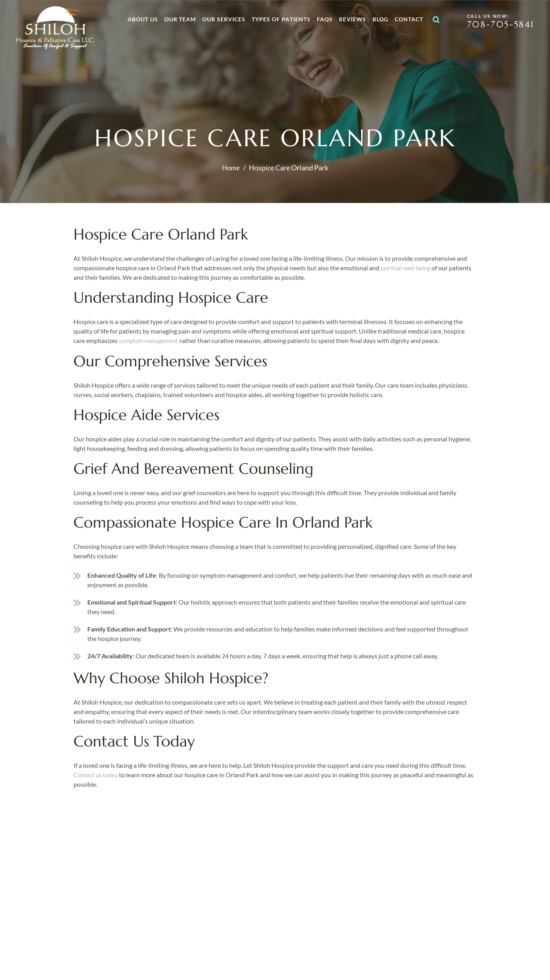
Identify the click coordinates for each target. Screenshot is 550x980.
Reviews (350, 19)
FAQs (322, 19)
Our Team (178, 19)
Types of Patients (279, 19)
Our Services (221, 19)
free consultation (426, 943)
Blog (378, 19)
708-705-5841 (498, 25)
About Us (140, 19)
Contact (407, 19)
